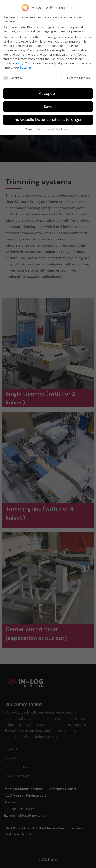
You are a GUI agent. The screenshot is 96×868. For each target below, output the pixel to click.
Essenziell (13, 78)
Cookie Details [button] (34, 129)
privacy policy (13, 63)
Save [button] (48, 107)
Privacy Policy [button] (53, 129)
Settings (26, 68)
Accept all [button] (48, 93)
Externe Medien (75, 78)
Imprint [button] (67, 129)
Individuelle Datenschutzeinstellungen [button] (48, 120)
